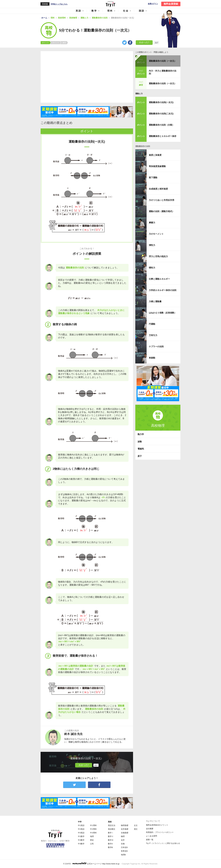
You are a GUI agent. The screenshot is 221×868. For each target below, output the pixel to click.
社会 (126, 11)
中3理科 (93, 833)
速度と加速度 (155, 155)
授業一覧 (150, 840)
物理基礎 (125, 825)
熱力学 (141, 434)
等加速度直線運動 (157, 166)
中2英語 (81, 829)
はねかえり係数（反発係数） (163, 313)
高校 (110, 822)
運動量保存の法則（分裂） (162, 125)
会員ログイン (153, 4)
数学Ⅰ (111, 833)
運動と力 (139, 94)
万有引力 (153, 335)
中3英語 (81, 833)
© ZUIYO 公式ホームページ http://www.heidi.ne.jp (91, 864)
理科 (110, 11)
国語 (142, 11)
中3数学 (81, 844)
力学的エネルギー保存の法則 (163, 290)
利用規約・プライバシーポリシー (160, 832)
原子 (140, 456)
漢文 (136, 829)
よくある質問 (152, 836)
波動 (140, 442)
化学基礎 (125, 829)
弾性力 (152, 245)
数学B (110, 847)
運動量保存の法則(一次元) (161, 102)
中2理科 (93, 829)
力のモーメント (156, 234)
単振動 (152, 358)
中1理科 (93, 825)
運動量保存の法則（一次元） (163, 61)
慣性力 (152, 268)
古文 (136, 825)
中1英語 (81, 825)
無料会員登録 (171, 4)
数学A (110, 844)
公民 (92, 844)
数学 (94, 11)
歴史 (92, 840)
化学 (123, 840)
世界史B (124, 851)
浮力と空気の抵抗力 (158, 256)
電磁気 (141, 449)
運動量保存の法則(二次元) (161, 114)
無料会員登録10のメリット (157, 825)
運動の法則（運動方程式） (162, 211)
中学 (80, 822)
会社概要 (150, 829)
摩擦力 (152, 223)
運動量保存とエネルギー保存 (163, 136)
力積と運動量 (155, 301)
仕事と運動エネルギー (159, 279)
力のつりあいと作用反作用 (162, 200)
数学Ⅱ (111, 836)
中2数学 (81, 840)
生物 (123, 844)
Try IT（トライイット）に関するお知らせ (163, 843)
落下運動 (153, 178)
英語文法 (112, 825)
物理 (123, 836)
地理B (123, 855)
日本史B (124, 847)
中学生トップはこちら (59, 4)
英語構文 (112, 829)
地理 (92, 836)
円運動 (152, 324)
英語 (79, 11)
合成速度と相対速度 (158, 189)
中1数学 (81, 836)
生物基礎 (125, 833)
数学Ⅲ (111, 840)
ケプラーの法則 (156, 346)
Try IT (111, 4)
